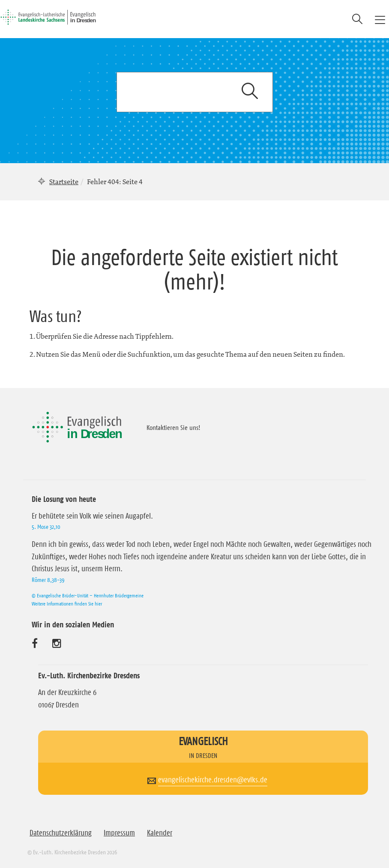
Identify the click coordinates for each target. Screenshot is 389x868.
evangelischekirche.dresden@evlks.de (213, 780)
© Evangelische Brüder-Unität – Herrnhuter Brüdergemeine (88, 595)
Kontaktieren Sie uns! (174, 427)
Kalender (160, 833)
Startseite (64, 182)
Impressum (119, 833)
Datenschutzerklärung (61, 833)
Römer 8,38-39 (48, 580)
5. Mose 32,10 (46, 527)
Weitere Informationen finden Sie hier (67, 604)
